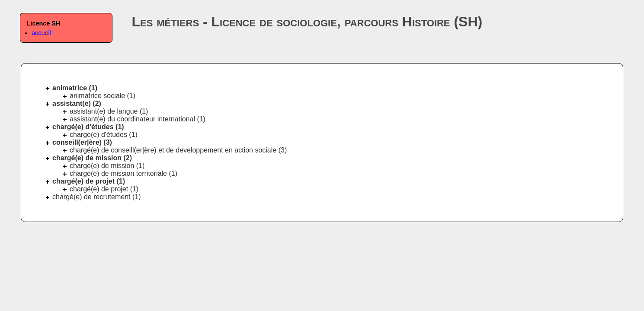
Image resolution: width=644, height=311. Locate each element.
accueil (41, 33)
